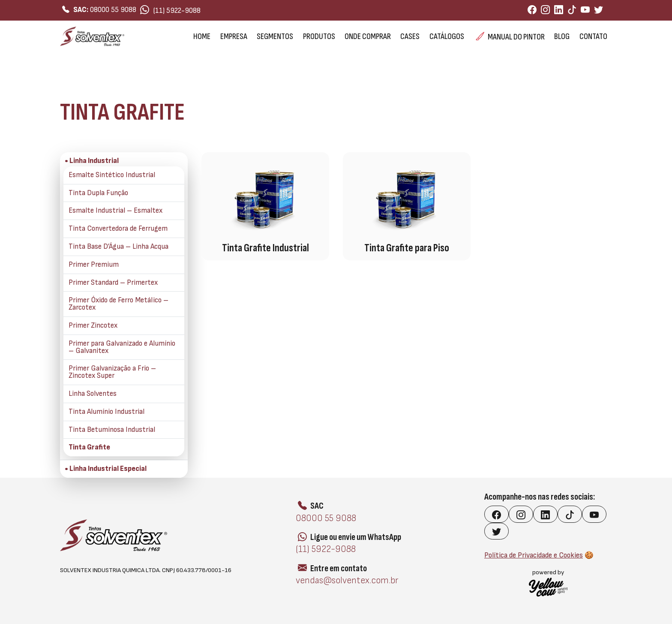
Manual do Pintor (510, 36)
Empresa (234, 36)
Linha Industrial (84, 88)
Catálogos (447, 36)
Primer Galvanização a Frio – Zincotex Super (112, 372)
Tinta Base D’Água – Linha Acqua (118, 247)
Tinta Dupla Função (98, 193)
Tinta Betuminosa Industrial (112, 430)
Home (202, 36)
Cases (410, 36)
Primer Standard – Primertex (113, 283)
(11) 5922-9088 (170, 10)
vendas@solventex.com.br (347, 580)
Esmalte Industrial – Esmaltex (115, 211)
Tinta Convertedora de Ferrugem (118, 229)
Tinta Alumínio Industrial (106, 412)
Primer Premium (94, 265)
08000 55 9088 (99, 10)
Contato (593, 36)
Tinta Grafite (89, 448)
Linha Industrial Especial (108, 469)
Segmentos (275, 36)
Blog (562, 36)
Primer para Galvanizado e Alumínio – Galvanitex (122, 347)
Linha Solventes (93, 394)
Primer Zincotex (93, 326)
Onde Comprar (368, 36)
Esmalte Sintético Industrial (112, 175)
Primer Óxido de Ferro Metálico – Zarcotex (118, 304)
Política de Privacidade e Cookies (534, 555)
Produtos (319, 36)
